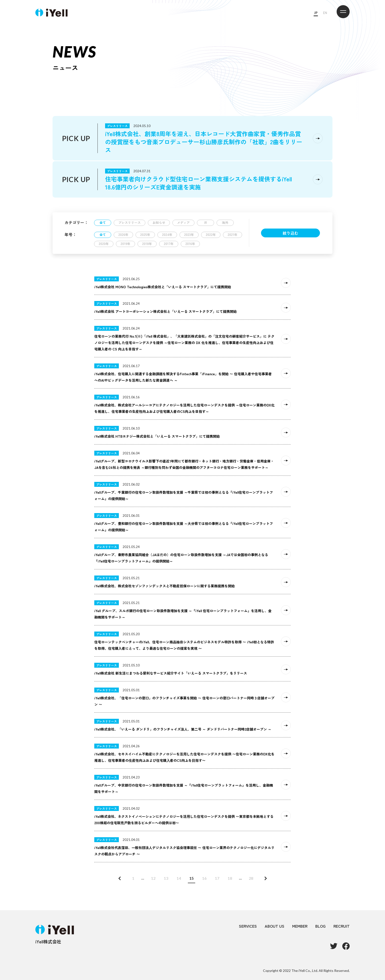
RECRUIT (342, 926)
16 (204, 878)
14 (179, 878)
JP (316, 13)
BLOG (320, 926)
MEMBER (300, 926)
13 (166, 878)
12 (153, 878)
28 (251, 878)
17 (217, 878)
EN (325, 13)
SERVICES (248, 926)
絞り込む (290, 233)
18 (230, 878)
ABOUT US (275, 926)
